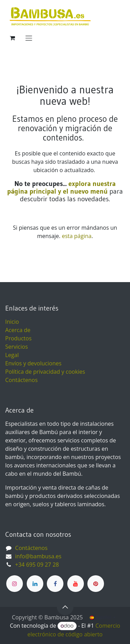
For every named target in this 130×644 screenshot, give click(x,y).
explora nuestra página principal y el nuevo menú (62, 187)
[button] (65, 607)
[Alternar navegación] (29, 38)
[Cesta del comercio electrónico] (12, 38)
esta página (76, 236)
